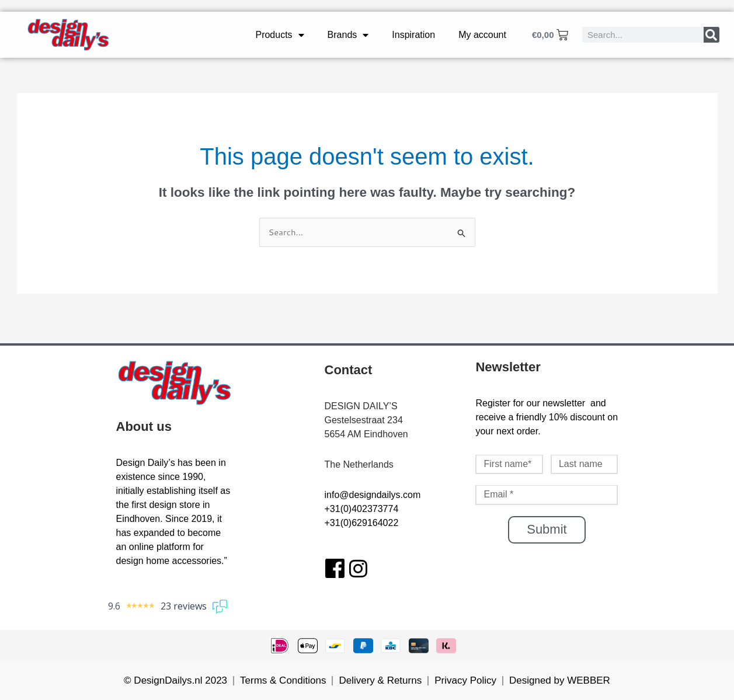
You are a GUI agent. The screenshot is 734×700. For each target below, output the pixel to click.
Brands (348, 35)
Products (279, 35)
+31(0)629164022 (362, 523)
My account (482, 35)
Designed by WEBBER (560, 680)
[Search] (712, 35)
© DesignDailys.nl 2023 (175, 680)
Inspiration (413, 35)
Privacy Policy (465, 680)
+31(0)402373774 (362, 509)
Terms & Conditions (283, 680)
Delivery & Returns (380, 680)
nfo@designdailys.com (373, 495)
